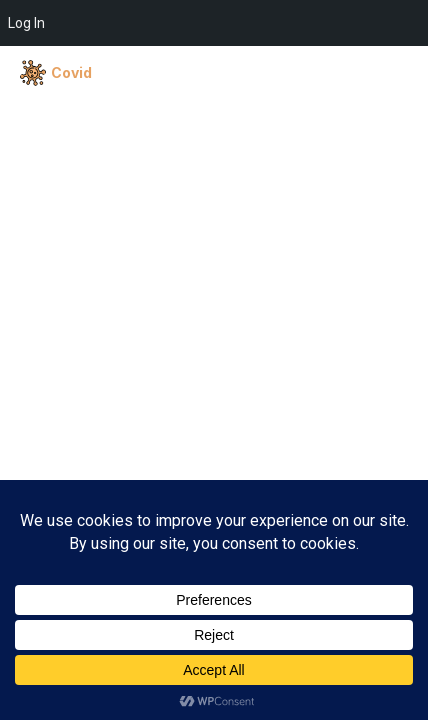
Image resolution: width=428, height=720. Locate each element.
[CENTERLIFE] (117, 73)
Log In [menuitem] (26, 23)
